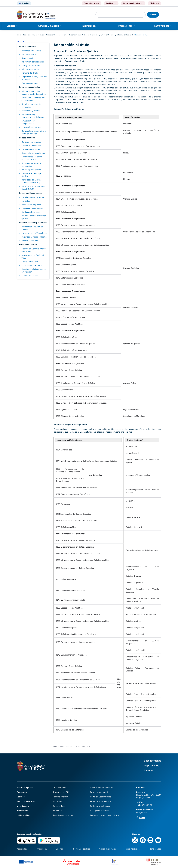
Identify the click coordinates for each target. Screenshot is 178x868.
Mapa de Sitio (152, 766)
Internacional (125, 26)
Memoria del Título (30, 73)
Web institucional (134, 849)
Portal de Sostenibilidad (101, 797)
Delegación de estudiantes (33, 153)
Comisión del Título (30, 262)
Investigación (89, 26)
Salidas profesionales (31, 212)
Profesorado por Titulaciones (34, 233)
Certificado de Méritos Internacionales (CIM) (31, 181)
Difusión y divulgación (31, 170)
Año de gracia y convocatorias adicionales (33, 116)
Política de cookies (82, 849)
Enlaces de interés (27, 138)
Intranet (148, 770)
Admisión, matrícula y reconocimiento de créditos (33, 93)
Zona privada (155, 849)
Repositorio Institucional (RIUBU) (104, 815)
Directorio (60, 849)
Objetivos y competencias (33, 62)
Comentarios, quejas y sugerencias (31, 165)
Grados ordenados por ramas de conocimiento (64, 35)
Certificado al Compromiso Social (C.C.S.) (33, 188)
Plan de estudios (29, 54)
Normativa (57, 811)
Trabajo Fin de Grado (31, 65)
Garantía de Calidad (28, 245)
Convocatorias (59, 788)
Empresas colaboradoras (32, 208)
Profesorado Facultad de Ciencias (32, 228)
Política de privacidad (108, 849)
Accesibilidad (23, 849)
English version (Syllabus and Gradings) (34, 78)
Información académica (29, 87)
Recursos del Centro (30, 241)
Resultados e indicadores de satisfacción (34, 270)
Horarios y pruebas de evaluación (31, 106)
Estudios (11, 26)
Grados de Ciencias (91, 35)
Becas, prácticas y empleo (31, 193)
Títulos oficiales (38, 35)
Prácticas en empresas (31, 205)
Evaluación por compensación (28, 122)
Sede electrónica (92, 3)
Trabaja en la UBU (61, 792)
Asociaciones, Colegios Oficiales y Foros (32, 158)
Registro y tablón (60, 797)
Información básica (124, 35)
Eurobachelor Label (30, 83)
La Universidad (162, 26)
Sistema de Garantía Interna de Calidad (34, 250)
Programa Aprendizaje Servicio (31, 175)
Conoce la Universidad (31, 146)
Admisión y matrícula (49, 26)
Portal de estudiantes (31, 149)
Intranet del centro (30, 276)
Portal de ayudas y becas (33, 197)
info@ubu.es (142, 812)
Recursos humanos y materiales (33, 223)
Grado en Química (108, 35)
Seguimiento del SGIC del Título (33, 257)
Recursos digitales (25, 788)
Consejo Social (59, 806)
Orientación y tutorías (31, 111)
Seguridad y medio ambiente (34, 237)
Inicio (19, 35)
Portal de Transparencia (101, 801)
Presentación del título (31, 51)
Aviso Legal (42, 849)
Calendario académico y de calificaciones (33, 99)
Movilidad (26, 201)
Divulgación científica (100, 811)
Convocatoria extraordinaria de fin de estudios (34, 132)
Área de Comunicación (63, 815)
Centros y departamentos (101, 788)
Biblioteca (154, 3)
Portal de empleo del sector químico (34, 217)
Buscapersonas (153, 761)
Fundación (57, 801)
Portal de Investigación (100, 806)
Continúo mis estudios (31, 142)
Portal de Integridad (99, 792)
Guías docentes (28, 58)
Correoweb (22, 792)
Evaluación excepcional (32, 127)
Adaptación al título (30, 69)
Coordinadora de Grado (32, 265)
